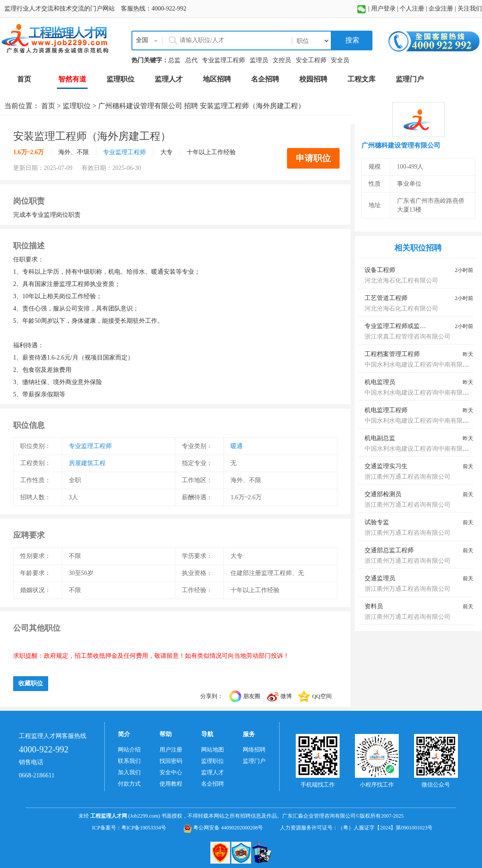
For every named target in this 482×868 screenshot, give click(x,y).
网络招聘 (254, 750)
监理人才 (213, 772)
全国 (142, 40)
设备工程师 (380, 270)
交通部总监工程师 (389, 550)
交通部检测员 (383, 494)
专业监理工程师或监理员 (398, 326)
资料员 (374, 606)
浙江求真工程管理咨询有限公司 (408, 337)
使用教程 (171, 784)
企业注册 (441, 9)
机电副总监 (380, 438)
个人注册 (412, 9)
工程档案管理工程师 (392, 354)
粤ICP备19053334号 (144, 828)
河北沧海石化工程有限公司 (401, 281)
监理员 (259, 60)
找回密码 (171, 761)
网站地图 (213, 750)
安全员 (340, 60)
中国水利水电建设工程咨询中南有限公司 (420, 365)
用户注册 (171, 750)
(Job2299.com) (144, 816)
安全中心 (171, 772)
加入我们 (129, 772)
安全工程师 (311, 60)
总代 (191, 60)
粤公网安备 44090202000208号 (223, 828)
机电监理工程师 (386, 410)
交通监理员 (380, 578)
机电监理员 (380, 382)
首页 (48, 106)
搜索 (351, 40)
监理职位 (77, 106)
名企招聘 (213, 784)
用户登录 (383, 9)
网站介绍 (129, 750)
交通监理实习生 (386, 466)
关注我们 (470, 9)
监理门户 (254, 761)
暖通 (237, 446)
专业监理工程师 (223, 60)
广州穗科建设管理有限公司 (140, 106)
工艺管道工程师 (386, 298)
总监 (174, 60)
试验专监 (377, 522)
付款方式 (129, 784)
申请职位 (313, 158)
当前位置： (23, 106)
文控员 (282, 60)
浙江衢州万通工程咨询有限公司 (408, 477)
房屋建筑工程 (87, 463)
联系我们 (129, 761)
